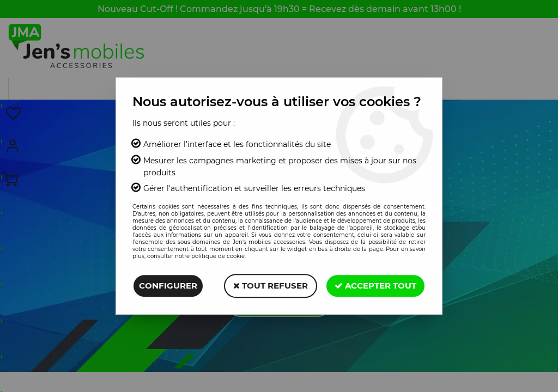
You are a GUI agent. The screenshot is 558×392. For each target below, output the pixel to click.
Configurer (168, 286)
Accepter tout (375, 286)
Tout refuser (271, 286)
